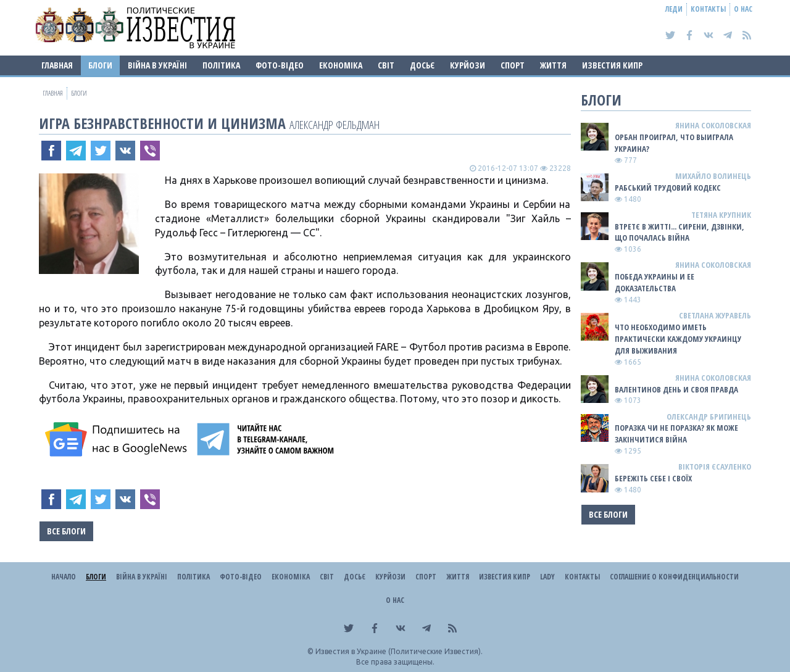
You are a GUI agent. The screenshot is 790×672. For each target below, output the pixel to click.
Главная (57, 65)
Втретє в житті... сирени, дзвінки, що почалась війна (680, 232)
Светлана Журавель (715, 315)
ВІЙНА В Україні (157, 65)
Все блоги (66, 531)
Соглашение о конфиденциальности (674, 577)
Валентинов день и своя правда (676, 389)
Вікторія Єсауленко (715, 467)
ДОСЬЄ (422, 65)
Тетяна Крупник (721, 215)
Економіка (341, 65)
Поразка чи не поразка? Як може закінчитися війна (676, 433)
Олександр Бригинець (709, 417)
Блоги (100, 65)
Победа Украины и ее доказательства (655, 282)
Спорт (513, 65)
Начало (64, 577)
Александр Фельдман (335, 124)
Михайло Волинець (713, 176)
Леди (674, 9)
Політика (221, 65)
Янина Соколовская (713, 125)
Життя (553, 65)
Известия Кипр (612, 65)
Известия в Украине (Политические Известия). (399, 651)
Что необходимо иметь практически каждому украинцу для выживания (678, 339)
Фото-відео (280, 65)
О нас (743, 9)
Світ (386, 65)
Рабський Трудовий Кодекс (668, 188)
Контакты (708, 9)
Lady (547, 577)
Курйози (468, 65)
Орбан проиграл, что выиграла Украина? (674, 143)
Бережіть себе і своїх (653, 478)
